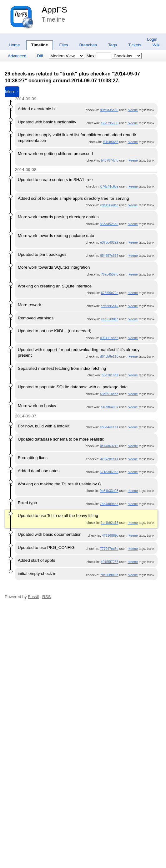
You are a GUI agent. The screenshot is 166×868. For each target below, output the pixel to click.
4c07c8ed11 (109, 459)
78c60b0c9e (109, 575)
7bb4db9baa (109, 504)
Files (63, 45)
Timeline (40, 45)
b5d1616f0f (110, 375)
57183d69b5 (109, 472)
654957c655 (109, 256)
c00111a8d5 (109, 338)
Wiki (156, 45)
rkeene (133, 110)
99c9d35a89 (109, 110)
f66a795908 (109, 123)
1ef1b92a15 (109, 523)
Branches (88, 45)
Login (152, 39)
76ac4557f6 (110, 274)
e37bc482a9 (109, 242)
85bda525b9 (109, 224)
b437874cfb (110, 160)
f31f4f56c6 (111, 142)
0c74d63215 (109, 446)
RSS (46, 597)
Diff (40, 56)
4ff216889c (110, 535)
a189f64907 (109, 407)
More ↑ (12, 92)
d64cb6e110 (109, 356)
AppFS (54, 10)
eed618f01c (110, 319)
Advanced (17, 56)
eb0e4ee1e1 (109, 427)
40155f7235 (109, 562)
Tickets (135, 45)
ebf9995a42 (109, 306)
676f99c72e (110, 293)
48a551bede (109, 394)
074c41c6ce (109, 186)
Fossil (33, 597)
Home (14, 45)
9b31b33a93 (109, 491)
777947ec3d (109, 549)
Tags (113, 45)
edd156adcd (109, 205)
